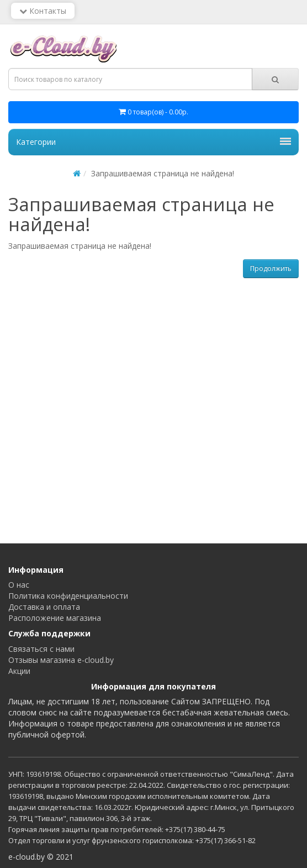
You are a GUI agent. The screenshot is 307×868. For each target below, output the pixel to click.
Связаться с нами (41, 649)
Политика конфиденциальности (68, 596)
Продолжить (271, 268)
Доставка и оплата (44, 607)
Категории (153, 142)
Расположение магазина (55, 618)
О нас (19, 585)
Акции (19, 671)
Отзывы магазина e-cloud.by (61, 660)
